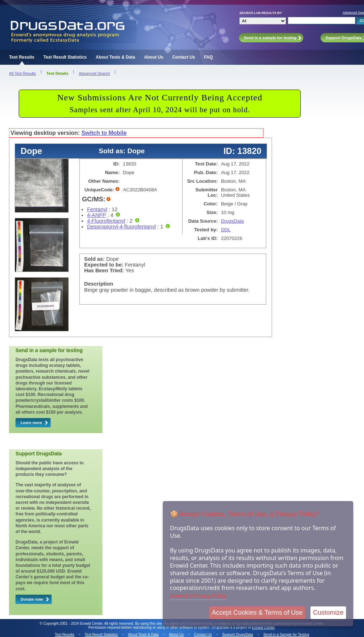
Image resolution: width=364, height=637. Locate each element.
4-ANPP (96, 215)
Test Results (22, 57)
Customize (328, 613)
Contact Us (183, 57)
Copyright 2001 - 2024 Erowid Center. (73, 624)
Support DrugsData (238, 635)
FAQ (209, 57)
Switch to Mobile (104, 133)
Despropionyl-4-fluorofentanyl (121, 227)
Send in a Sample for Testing (286, 635)
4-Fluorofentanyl (106, 221)
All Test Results (22, 73)
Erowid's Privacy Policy (198, 595)
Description (99, 284)
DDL (226, 230)
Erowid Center (263, 627)
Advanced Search (94, 73)
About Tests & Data (115, 57)
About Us (154, 57)
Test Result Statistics (65, 57)
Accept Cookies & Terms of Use (257, 613)
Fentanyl (97, 209)
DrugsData (232, 221)
